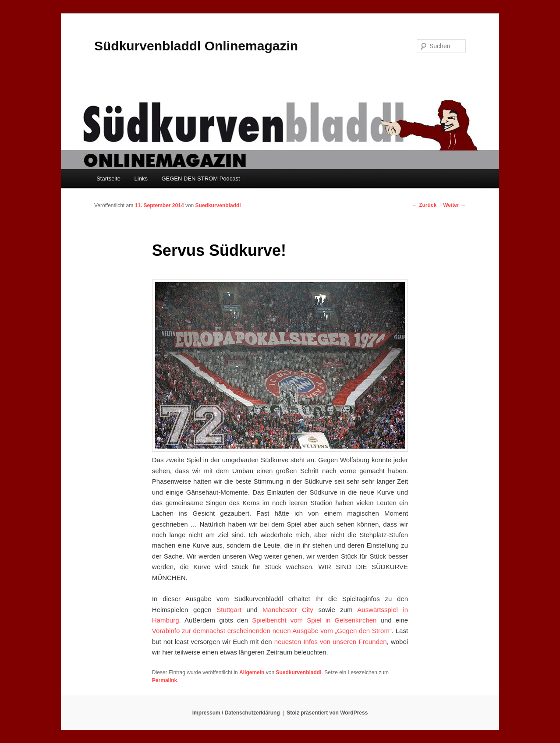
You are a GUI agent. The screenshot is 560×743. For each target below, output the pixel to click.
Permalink (165, 680)
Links (141, 179)
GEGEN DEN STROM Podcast (200, 179)
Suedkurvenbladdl (218, 205)
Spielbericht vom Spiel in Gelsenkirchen (314, 620)
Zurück (424, 205)
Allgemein (252, 672)
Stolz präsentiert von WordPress (327, 713)
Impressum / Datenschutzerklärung (236, 713)
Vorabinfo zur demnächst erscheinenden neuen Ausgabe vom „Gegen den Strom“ (272, 631)
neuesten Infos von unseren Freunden (331, 642)
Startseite (108, 179)
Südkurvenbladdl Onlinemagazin (196, 46)
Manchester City (288, 610)
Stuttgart (229, 610)
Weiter (454, 205)
